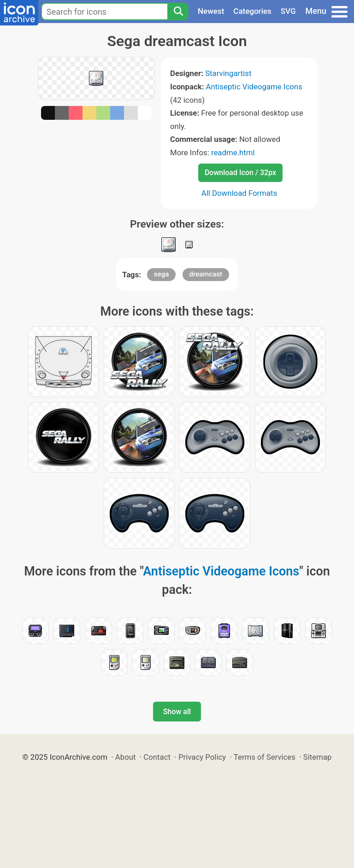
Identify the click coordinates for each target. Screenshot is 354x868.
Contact (157, 757)
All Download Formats (239, 193)
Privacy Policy (202, 757)
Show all (177, 712)
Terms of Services (265, 757)
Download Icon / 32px (240, 173)
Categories (252, 11)
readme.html (233, 152)
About (126, 757)
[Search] (178, 12)
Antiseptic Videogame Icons (254, 87)
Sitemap (318, 757)
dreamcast (206, 274)
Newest (211, 11)
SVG (288, 11)
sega (161, 274)
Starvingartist (228, 73)
